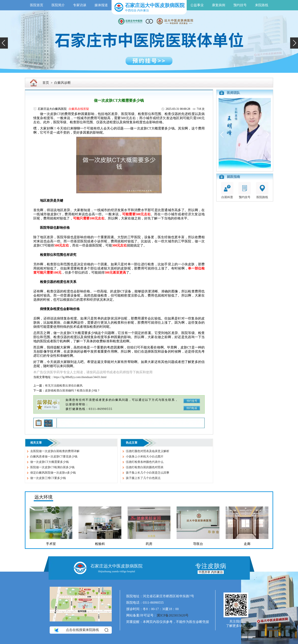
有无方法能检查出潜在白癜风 (64, 386)
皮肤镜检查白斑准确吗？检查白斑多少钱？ (72, 391)
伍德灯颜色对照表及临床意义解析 (148, 451)
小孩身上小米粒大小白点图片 (145, 457)
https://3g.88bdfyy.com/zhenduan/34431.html (80, 377)
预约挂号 (240, 5)
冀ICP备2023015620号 (173, 615)
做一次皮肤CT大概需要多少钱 (49, 462)
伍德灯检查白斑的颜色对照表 (145, 467)
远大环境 (43, 497)
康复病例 (219, 5)
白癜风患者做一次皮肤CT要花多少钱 (54, 457)
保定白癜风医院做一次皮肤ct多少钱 (53, 473)
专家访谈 (80, 5)
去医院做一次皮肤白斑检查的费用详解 (55, 451)
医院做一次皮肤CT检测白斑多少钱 (52, 467)
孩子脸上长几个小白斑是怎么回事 (148, 473)
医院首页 (37, 5)
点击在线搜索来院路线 (81, 630)
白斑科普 (227, 190)
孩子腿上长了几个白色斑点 (143, 478)
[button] (4, 43)
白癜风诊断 (62, 83)
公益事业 (197, 5)
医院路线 (262, 190)
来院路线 (262, 5)
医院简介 (58, 5)
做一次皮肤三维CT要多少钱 (48, 478)
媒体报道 (101, 5)
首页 (46, 83)
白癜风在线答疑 (79, 109)
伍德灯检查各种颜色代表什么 (145, 462)
